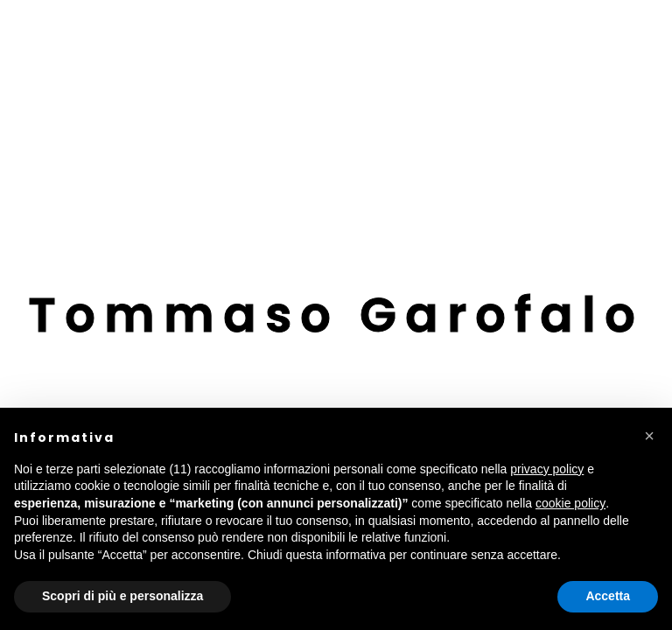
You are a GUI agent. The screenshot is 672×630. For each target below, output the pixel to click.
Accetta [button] (608, 596)
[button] (649, 436)
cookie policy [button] (570, 503)
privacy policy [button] (547, 469)
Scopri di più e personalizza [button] (122, 596)
